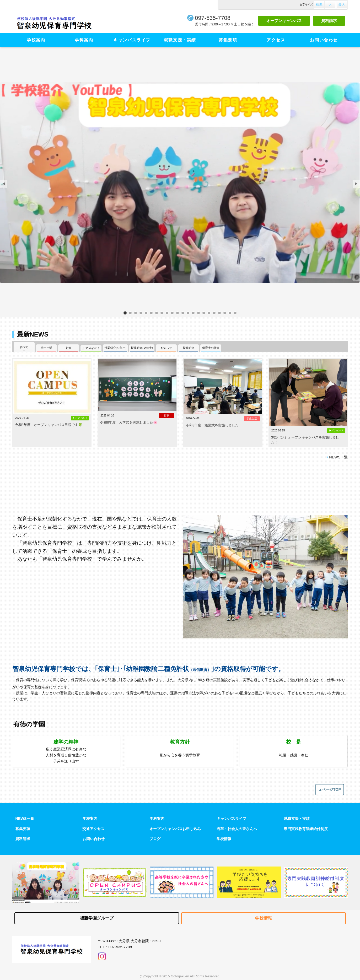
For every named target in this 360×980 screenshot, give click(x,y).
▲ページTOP (330, 789)
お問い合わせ (324, 40)
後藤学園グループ (97, 918)
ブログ (155, 839)
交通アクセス (93, 829)
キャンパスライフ (132, 40)
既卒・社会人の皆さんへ (237, 829)
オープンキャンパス (284, 21)
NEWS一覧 (338, 457)
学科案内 (84, 40)
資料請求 (329, 21)
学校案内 (36, 40)
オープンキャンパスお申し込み (175, 829)
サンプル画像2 (214, 313)
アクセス (276, 40)
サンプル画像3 (225, 313)
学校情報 (224, 839)
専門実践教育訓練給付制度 (306, 829)
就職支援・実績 (180, 40)
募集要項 (228, 40)
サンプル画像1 (172, 313)
